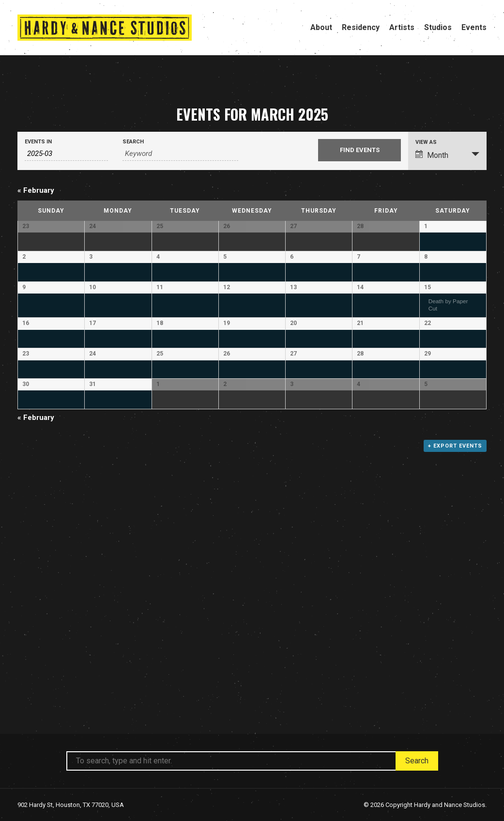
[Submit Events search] (360, 150)
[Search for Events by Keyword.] (180, 154)
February (36, 190)
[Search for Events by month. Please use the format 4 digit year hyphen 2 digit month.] (66, 154)
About (321, 27)
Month (432, 155)
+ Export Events (455, 679)
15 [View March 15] (428, 367)
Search (133, 142)
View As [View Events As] (426, 142)
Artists (402, 27)
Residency (361, 27)
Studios (438, 27)
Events (474, 27)
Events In (38, 142)
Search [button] (417, 761)
